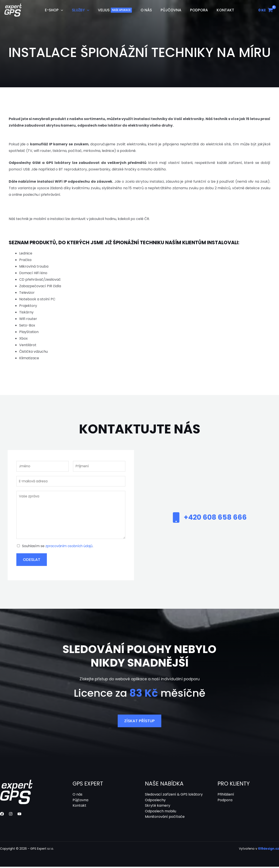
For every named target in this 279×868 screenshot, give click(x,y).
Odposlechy (155, 801)
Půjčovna (80, 801)
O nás (77, 796)
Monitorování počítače (165, 818)
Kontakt (79, 807)
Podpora (225, 801)
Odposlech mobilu (161, 812)
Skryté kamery (158, 807)
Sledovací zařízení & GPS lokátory (174, 796)
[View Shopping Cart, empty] (265, 10)
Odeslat (32, 561)
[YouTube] (19, 815)
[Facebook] (2, 815)
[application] (65, 10)
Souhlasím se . (59, 547)
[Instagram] (11, 815)
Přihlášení (226, 796)
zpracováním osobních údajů (70, 547)
